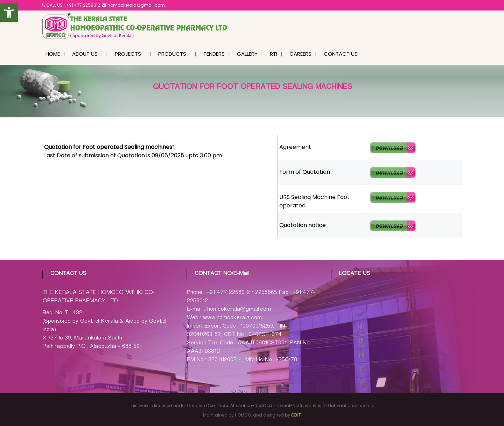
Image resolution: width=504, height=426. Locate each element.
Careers (300, 54)
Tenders (214, 54)
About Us (85, 54)
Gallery (247, 54)
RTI (274, 54)
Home (53, 54)
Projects (128, 54)
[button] (9, 13)
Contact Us (341, 54)
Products (172, 54)
